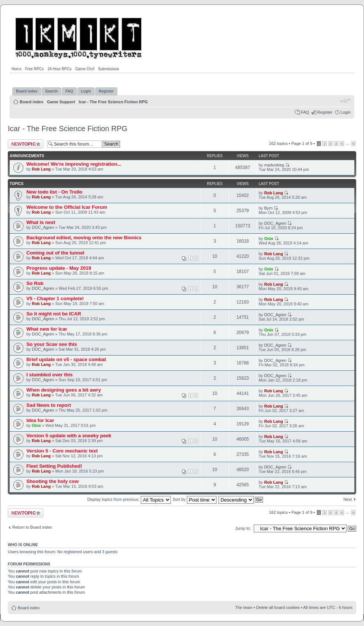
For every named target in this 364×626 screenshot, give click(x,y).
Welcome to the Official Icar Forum (67, 207)
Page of (302, 143)
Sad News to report (49, 405)
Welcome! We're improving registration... (74, 164)
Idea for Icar (40, 420)
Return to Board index (32, 527)
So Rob (35, 283)
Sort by (195, 499)
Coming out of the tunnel (55, 253)
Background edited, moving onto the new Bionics (84, 238)
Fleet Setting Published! (54, 466)
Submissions (109, 69)
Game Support (61, 102)
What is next (41, 222)
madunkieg (274, 165)
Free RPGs (35, 69)
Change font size (345, 100)
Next (347, 499)
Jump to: (243, 528)
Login (346, 112)
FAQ (305, 112)
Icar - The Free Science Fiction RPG (113, 102)
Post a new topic (26, 144)
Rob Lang (41, 169)
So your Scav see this (52, 344)
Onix (269, 239)
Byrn (268, 208)
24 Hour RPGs (60, 69)
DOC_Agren (43, 227)
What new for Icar (47, 329)
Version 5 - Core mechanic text (62, 451)
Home (17, 69)
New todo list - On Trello (54, 192)
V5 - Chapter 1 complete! (55, 299)
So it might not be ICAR (54, 314)
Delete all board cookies (278, 607)
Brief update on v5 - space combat (66, 359)
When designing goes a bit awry (64, 390)
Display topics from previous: (129, 499)
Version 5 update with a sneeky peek (69, 436)
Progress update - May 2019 (59, 268)
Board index (32, 102)
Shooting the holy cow (53, 481)
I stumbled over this (50, 375)
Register (325, 112)
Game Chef (85, 69)
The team (244, 607)
